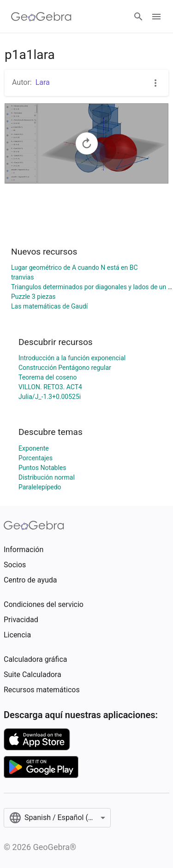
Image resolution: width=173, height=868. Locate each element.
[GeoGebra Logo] (41, 17)
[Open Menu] (156, 17)
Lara (43, 82)
